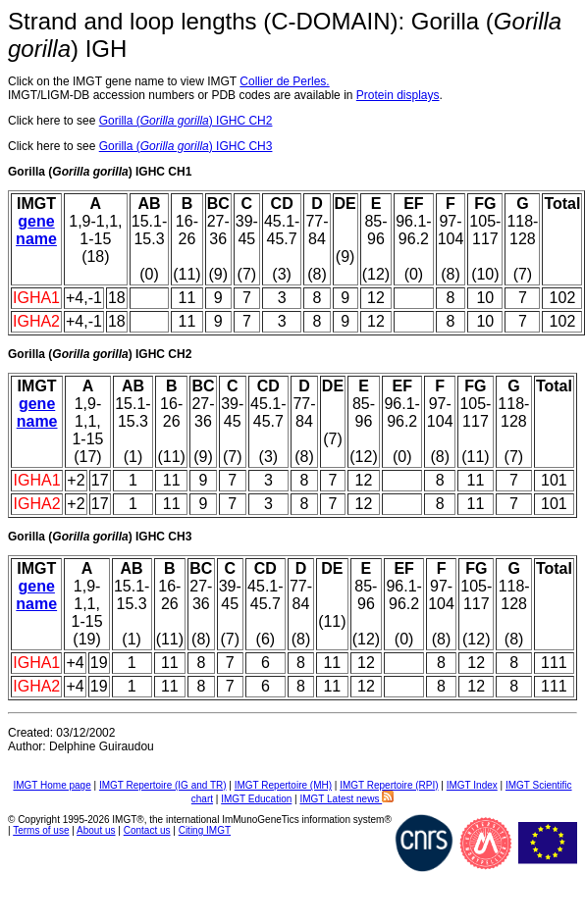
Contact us (147, 830)
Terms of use (41, 830)
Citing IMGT (205, 830)
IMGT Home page (52, 785)
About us (96, 830)
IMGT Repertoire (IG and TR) (163, 785)
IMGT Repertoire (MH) (283, 785)
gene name (36, 230)
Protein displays (398, 95)
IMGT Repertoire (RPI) (389, 785)
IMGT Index (472, 785)
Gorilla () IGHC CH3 (186, 146)
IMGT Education (256, 799)
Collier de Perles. (284, 81)
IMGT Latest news (346, 799)
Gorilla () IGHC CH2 (186, 121)
